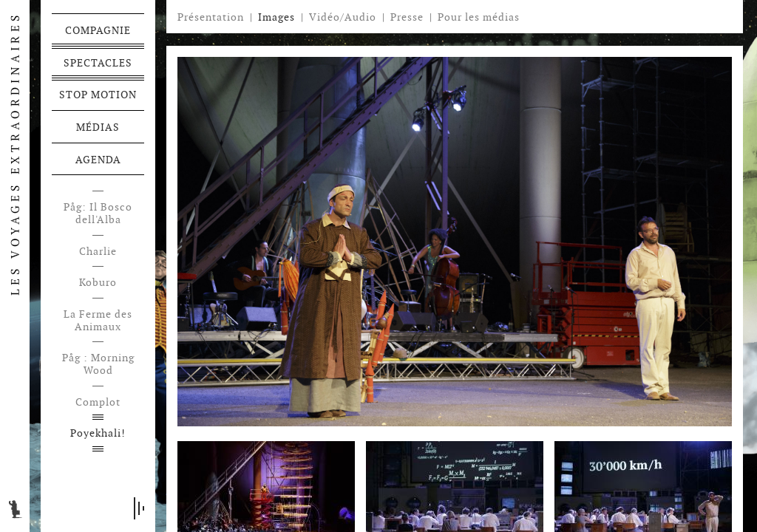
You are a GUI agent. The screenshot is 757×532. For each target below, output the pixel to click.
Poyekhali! (98, 433)
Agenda (98, 160)
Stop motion (98, 95)
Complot (98, 402)
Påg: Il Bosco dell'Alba (98, 214)
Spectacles (98, 63)
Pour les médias (479, 17)
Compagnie (98, 30)
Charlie (98, 252)
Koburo (98, 283)
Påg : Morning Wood (98, 364)
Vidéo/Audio (343, 17)
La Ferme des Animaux (98, 321)
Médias (98, 127)
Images (276, 17)
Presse (407, 17)
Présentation (211, 17)
